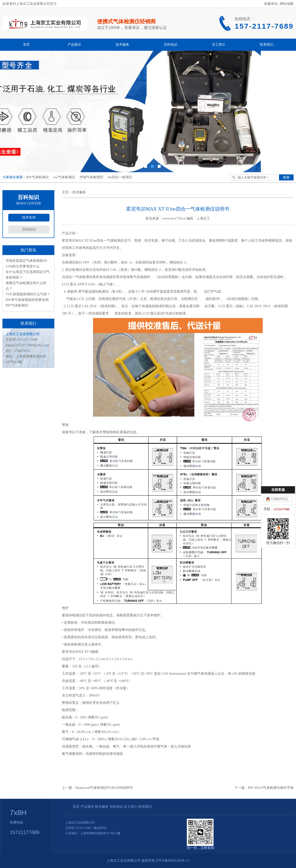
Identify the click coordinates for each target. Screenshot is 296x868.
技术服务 (123, 45)
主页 (65, 192)
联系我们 (267, 45)
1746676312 (280, 499)
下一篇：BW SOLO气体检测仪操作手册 (264, 788)
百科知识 (171, 45)
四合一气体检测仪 (79, 277)
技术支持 (29, 217)
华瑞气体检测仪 (91, 177)
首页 (26, 45)
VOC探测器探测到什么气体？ (28, 294)
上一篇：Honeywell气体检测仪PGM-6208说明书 (97, 788)
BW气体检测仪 (37, 177)
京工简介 (219, 45)
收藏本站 (271, 4)
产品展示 (74, 45)
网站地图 (287, 4)
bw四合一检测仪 (120, 177)
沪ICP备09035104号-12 (173, 861)
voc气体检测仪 (64, 177)
